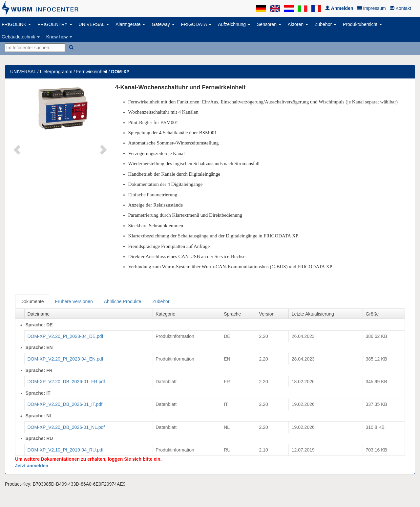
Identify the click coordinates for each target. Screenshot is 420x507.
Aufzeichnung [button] (234, 24)
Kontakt (400, 8)
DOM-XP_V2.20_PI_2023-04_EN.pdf (65, 359)
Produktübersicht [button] (362, 24)
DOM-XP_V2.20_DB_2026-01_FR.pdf (66, 382)
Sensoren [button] (269, 24)
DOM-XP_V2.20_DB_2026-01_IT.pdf (65, 404)
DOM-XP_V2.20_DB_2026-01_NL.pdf (66, 427)
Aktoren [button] (298, 24)
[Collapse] (21, 325)
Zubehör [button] (325, 24)
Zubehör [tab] (161, 301)
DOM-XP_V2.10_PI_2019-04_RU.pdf (65, 450)
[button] (18, 149)
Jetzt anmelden (32, 466)
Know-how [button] (59, 37)
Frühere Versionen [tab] (74, 301)
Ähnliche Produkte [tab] (123, 301)
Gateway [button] (163, 24)
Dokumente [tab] (32, 301)
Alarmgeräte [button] (130, 24)
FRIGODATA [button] (196, 24)
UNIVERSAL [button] (94, 24)
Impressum (372, 8)
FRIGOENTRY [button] (55, 24)
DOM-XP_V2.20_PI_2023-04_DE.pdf (65, 336)
